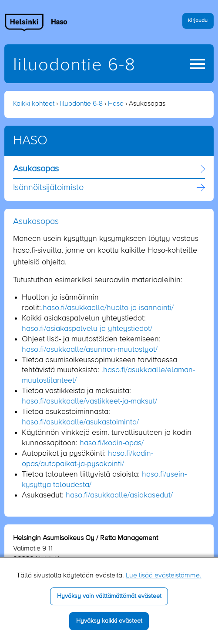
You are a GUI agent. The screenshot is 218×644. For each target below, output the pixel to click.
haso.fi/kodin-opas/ (112, 443)
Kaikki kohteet (34, 104)
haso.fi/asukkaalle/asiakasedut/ (119, 495)
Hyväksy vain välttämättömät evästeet (109, 596)
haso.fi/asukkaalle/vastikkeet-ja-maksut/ (89, 401)
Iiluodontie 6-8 (74, 65)
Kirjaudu (198, 21)
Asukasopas (36, 169)
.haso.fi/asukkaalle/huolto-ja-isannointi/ (107, 308)
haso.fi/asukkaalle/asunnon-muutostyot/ (90, 350)
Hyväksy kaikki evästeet (109, 621)
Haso (116, 104)
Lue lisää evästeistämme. (164, 576)
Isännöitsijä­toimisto (48, 188)
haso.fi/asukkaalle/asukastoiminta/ (80, 422)
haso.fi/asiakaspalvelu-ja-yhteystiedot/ (87, 329)
